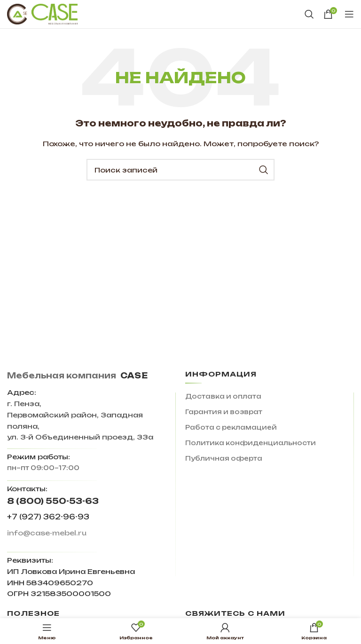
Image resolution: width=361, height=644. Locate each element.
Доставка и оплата (223, 396)
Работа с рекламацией (231, 427)
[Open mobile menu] (349, 14)
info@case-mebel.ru (47, 533)
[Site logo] (42, 14)
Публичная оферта (224, 458)
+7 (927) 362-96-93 (48, 517)
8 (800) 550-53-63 (53, 501)
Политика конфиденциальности (251, 443)
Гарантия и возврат (224, 412)
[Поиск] (309, 14)
